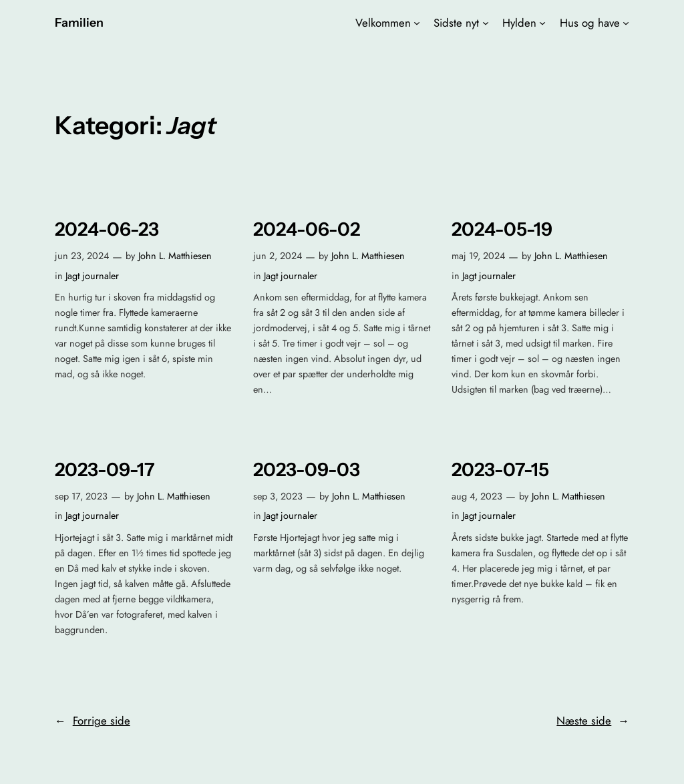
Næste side (593, 721)
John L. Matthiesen (175, 256)
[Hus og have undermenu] (626, 23)
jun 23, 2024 (82, 256)
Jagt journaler (92, 276)
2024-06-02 (307, 229)
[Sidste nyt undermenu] (486, 23)
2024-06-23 (107, 229)
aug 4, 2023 (477, 496)
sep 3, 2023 (278, 496)
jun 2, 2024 (278, 256)
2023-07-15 (500, 470)
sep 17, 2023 (81, 496)
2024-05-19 (502, 229)
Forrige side (93, 721)
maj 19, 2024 (478, 256)
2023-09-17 (105, 470)
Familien (79, 22)
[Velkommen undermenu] (417, 23)
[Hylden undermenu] (542, 23)
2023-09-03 (307, 470)
